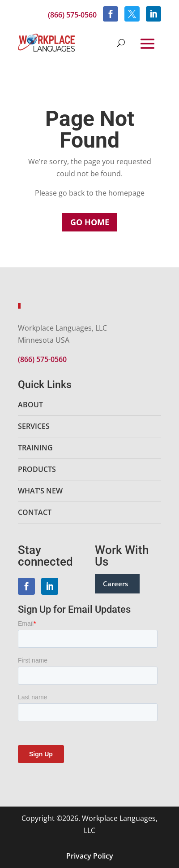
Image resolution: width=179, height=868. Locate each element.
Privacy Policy (90, 856)
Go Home (90, 222)
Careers (115, 584)
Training (35, 448)
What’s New (40, 491)
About (30, 405)
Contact (35, 512)
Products (37, 469)
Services (34, 426)
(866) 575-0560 (72, 15)
